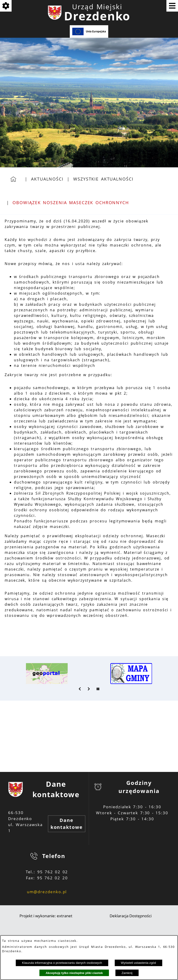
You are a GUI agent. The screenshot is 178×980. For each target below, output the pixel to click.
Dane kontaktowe (67, 824)
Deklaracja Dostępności (131, 916)
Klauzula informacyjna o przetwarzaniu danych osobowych (62, 963)
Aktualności (47, 179)
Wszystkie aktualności (103, 179)
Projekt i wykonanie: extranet (46, 916)
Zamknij (127, 973)
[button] (80, 689)
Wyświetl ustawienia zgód (138, 963)
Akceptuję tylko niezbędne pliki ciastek (74, 973)
